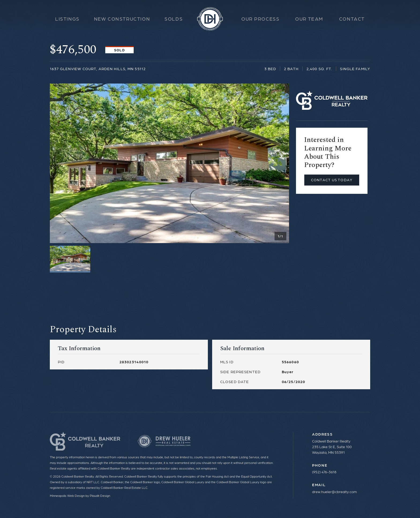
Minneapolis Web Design (67, 496)
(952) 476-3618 (324, 472)
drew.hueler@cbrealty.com (334, 491)
